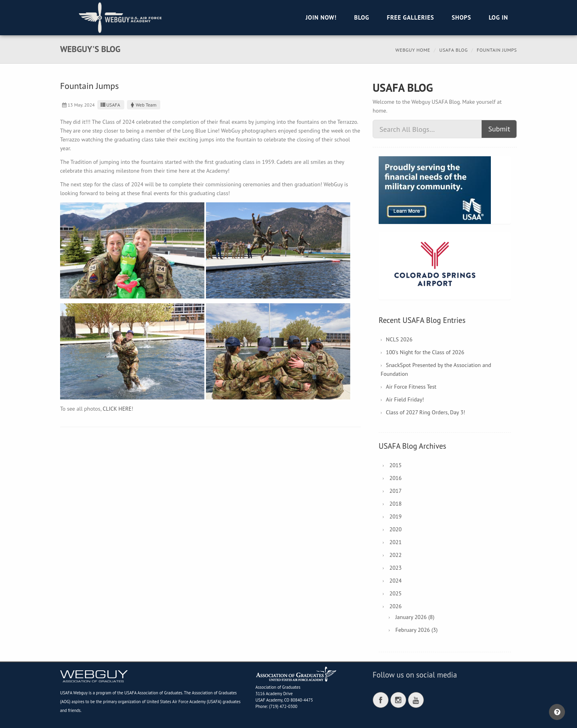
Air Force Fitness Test (411, 387)
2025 (396, 593)
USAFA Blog (453, 50)
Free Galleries (410, 17)
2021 (396, 542)
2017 (396, 491)
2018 (396, 504)
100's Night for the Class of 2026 (425, 352)
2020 (396, 529)
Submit (499, 129)
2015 (396, 465)
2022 (396, 555)
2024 (396, 581)
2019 (396, 516)
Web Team (143, 105)
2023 (396, 568)
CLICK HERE (117, 409)
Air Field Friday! (405, 399)
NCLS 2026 (399, 339)
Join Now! (321, 17)
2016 (396, 478)
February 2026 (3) (417, 630)
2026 (396, 606)
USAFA (110, 105)
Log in (498, 17)
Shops (461, 17)
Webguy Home (413, 50)
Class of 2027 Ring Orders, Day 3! (426, 412)
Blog (362, 17)
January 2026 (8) (415, 617)
